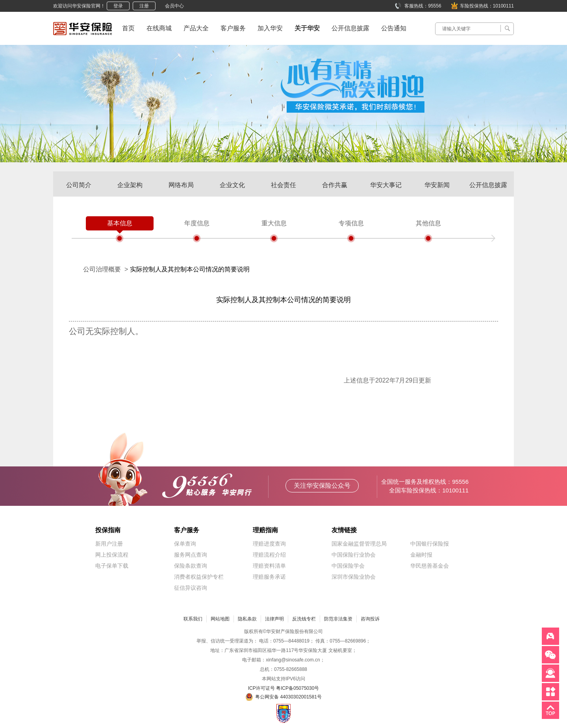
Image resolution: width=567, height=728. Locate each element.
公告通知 (394, 28)
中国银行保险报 (430, 544)
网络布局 (181, 185)
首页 (128, 28)
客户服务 (233, 28)
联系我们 (193, 619)
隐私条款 (247, 619)
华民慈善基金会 (430, 566)
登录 (118, 6)
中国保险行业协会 (354, 555)
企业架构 (130, 185)
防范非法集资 (338, 619)
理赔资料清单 (269, 566)
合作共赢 (335, 185)
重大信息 (274, 223)
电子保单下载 (112, 566)
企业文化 (232, 185)
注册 (144, 6)
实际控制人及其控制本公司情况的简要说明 (190, 269)
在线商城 (159, 28)
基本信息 (120, 223)
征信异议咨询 (191, 588)
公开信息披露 (350, 28)
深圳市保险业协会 (354, 577)
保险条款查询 (191, 566)
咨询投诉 (370, 619)
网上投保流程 (112, 555)
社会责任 (283, 185)
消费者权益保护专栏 (199, 577)
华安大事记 (386, 185)
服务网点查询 (191, 555)
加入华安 (270, 28)
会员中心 (174, 6)
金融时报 (421, 555)
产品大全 (196, 28)
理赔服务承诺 (269, 577)
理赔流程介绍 (269, 555)
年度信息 (197, 223)
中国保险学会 (348, 566)
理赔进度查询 (269, 544)
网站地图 (220, 619)
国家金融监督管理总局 (359, 544)
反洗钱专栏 (304, 619)
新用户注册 (109, 544)
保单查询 (185, 544)
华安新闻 (437, 185)
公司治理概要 (102, 269)
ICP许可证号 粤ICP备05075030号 (284, 688)
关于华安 (307, 28)
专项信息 (351, 223)
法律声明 (274, 619)
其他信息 (428, 223)
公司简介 (79, 185)
